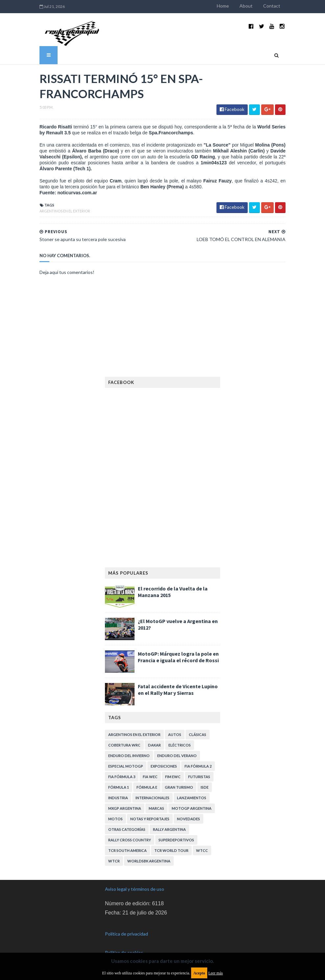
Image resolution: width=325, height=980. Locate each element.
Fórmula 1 (119, 787)
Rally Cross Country (130, 840)
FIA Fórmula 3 (122, 777)
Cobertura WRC (124, 745)
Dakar (154, 745)
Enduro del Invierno (129, 756)
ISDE (205, 787)
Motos (115, 819)
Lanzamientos (192, 798)
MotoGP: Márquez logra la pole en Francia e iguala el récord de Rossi (178, 657)
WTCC (202, 850)
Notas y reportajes (150, 819)
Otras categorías (127, 829)
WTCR (114, 861)
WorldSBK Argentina (149, 861)
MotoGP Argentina (192, 808)
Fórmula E (147, 787)
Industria (118, 798)
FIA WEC (150, 777)
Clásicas (198, 735)
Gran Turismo (179, 787)
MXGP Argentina (125, 808)
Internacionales (152, 798)
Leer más (215, 973)
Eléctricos (180, 745)
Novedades (188, 819)
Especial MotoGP (126, 766)
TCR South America (127, 850)
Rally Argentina (169, 829)
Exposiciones (164, 766)
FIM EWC (173, 777)
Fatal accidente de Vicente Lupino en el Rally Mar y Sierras (178, 690)
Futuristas (199, 777)
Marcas (156, 808)
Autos (175, 735)
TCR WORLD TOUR (171, 850)
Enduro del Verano (177, 756)
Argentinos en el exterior (65, 211)
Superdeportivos (176, 840)
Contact (272, 6)
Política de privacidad (126, 934)
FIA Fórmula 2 (198, 766)
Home (223, 6)
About (246, 6)
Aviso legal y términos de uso (135, 889)
